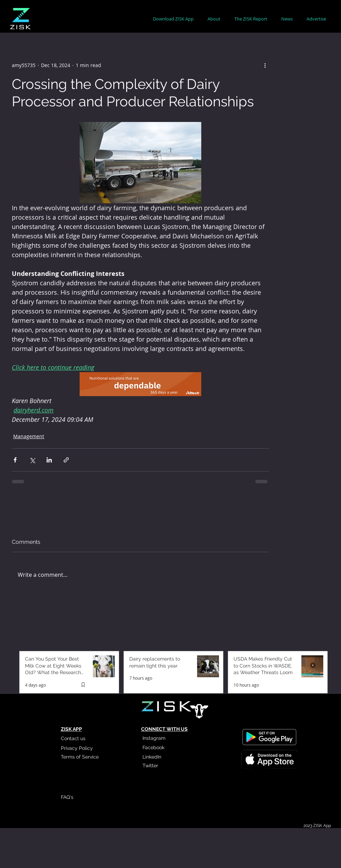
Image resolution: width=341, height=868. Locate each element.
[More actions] (265, 65)
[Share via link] (66, 460)
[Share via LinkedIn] (49, 460)
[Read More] (269, 759)
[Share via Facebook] (15, 460)
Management (29, 436)
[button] (214, 19)
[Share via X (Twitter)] (32, 460)
